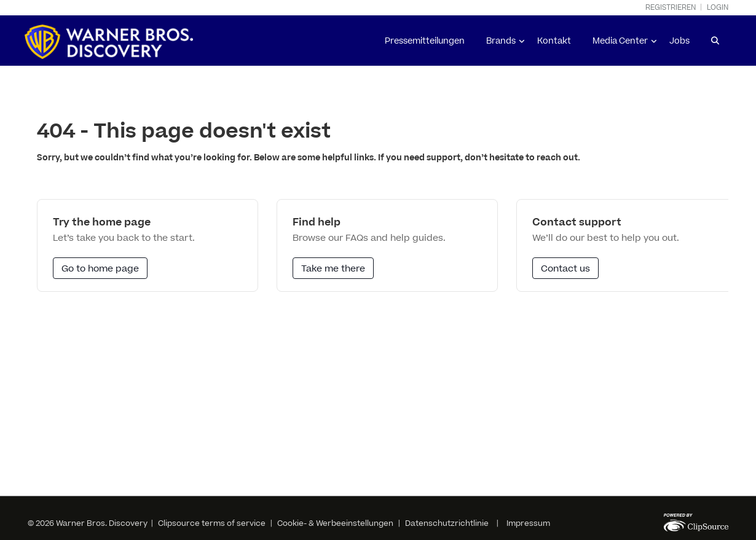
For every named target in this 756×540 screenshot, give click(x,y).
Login (718, 8)
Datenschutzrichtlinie (447, 523)
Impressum (528, 523)
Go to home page (100, 269)
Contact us (565, 269)
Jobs (679, 41)
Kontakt (554, 41)
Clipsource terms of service (213, 523)
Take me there (333, 269)
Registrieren (671, 8)
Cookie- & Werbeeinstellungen (335, 523)
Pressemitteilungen (425, 41)
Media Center (620, 41)
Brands (501, 41)
